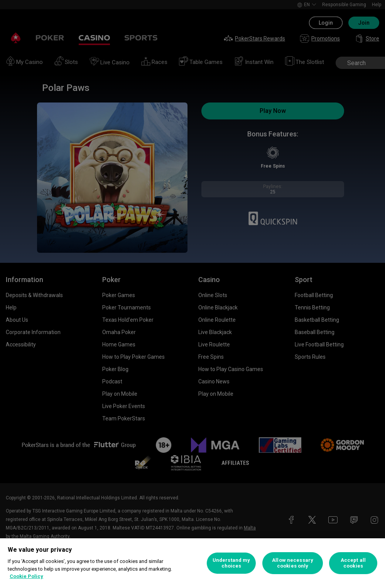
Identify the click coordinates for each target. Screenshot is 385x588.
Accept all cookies (353, 563)
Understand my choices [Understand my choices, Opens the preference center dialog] (231, 563)
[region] (192, 563)
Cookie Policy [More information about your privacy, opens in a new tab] (26, 576)
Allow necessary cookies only (293, 563)
